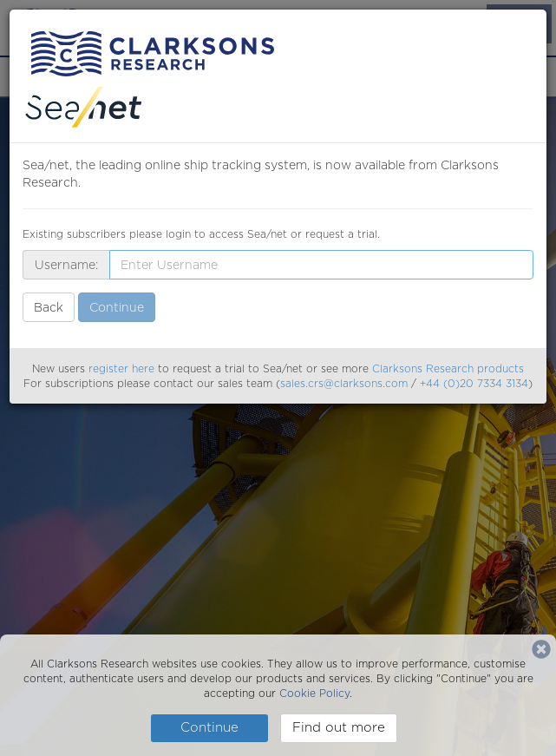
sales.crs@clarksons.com (344, 383)
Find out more (339, 727)
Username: (66, 265)
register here (121, 368)
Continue (209, 727)
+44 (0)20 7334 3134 (474, 383)
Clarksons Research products (448, 368)
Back (49, 307)
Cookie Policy (314, 693)
